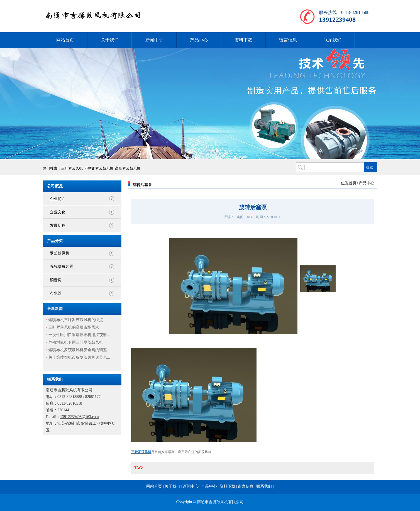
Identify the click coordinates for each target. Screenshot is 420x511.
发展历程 (58, 225)
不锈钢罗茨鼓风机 (99, 168)
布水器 (56, 293)
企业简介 (58, 199)
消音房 (56, 280)
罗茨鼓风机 (60, 253)
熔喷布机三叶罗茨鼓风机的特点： (78, 320)
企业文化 (58, 212)
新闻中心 (154, 40)
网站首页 (65, 40)
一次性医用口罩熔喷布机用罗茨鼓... (79, 335)
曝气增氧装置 (62, 267)
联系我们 (333, 40)
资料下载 (243, 40)
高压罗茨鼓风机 (128, 168)
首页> (354, 183)
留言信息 (288, 40)
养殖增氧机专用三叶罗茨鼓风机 (76, 342)
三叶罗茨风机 (72, 168)
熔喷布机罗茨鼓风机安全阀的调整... (79, 350)
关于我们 (110, 40)
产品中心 (199, 40)
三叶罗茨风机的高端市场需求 (74, 327)
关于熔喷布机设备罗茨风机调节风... (79, 357)
